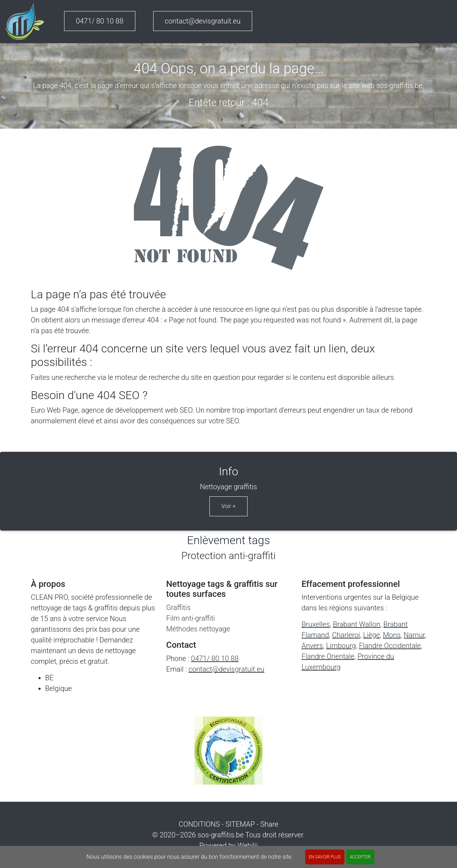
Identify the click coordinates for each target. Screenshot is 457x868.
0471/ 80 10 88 (100, 21)
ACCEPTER (360, 857)
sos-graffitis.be (221, 835)
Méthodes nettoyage (198, 629)
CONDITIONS (199, 824)
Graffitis (178, 608)
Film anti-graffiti (191, 618)
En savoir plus (325, 857)
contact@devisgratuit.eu (203, 21)
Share (269, 824)
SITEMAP (240, 824)
